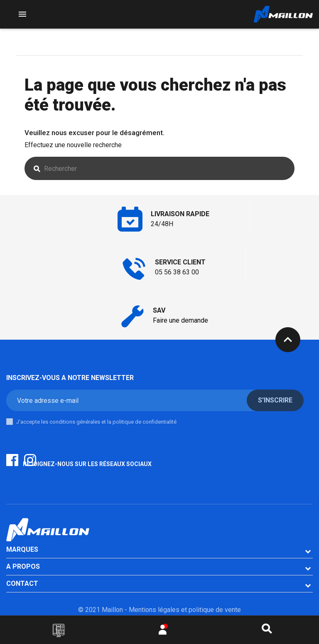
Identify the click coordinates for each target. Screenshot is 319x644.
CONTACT (22, 584)
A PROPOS (23, 566)
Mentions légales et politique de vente (185, 610)
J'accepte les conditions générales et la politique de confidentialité (96, 422)
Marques (22, 549)
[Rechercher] (169, 168)
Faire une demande (180, 320)
